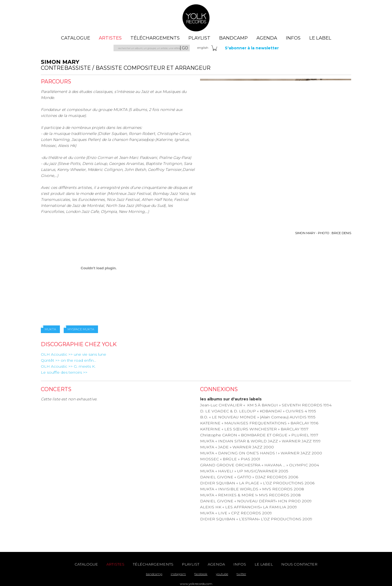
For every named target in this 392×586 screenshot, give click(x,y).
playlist (199, 38)
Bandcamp (233, 38)
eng (203, 48)
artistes (110, 38)
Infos (293, 38)
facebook (201, 574)
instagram (178, 574)
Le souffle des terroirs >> (64, 372)
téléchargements (155, 38)
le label (320, 38)
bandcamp (154, 574)
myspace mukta (81, 329)
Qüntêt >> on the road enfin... (68, 360)
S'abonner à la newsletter (252, 48)
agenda (267, 38)
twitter (241, 574)
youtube (222, 574)
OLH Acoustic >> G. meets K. (68, 366)
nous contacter (299, 564)
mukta (50, 329)
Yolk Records (196, 18)
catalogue (76, 38)
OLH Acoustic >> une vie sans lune (73, 354)
